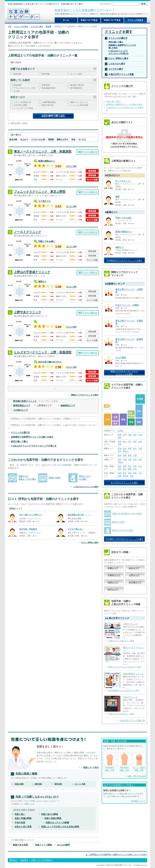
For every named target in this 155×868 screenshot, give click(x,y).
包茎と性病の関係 (53, 818)
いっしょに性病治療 (79, 105)
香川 (125, 469)
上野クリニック (130, 624)
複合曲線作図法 (49, 88)
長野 (120, 444)
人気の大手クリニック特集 (121, 74)
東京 (120, 451)
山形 (140, 435)
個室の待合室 (48, 105)
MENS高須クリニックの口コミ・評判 (124, 690)
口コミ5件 (71, 166)
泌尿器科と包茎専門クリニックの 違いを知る (122, 46)
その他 (16, 91)
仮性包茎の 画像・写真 (110, 762)
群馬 (130, 449)
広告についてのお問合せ (42, 860)
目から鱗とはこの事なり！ (31, 515)
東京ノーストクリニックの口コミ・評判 (125, 667)
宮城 (130, 435)
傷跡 (117, 197)
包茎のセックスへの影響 (57, 823)
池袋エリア (113, 582)
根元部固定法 (76, 88)
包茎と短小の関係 (49, 814)
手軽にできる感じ (47, 241)
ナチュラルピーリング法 (24, 88)
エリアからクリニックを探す (124, 483)
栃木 (125, 449)
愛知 (130, 455)
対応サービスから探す (123, 530)
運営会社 (13, 860)
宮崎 (120, 476)
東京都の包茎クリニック (25, 401)
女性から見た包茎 (23, 827)
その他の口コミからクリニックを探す (124, 260)
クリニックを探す (21, 27)
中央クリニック (130, 697)
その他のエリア (21, 410)
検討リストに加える (88, 152)
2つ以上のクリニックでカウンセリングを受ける (34, 446)
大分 (140, 473)
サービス (82, 139)
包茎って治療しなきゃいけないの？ (37, 797)
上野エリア (134, 575)
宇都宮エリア (114, 575)
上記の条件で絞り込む (53, 116)
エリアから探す (37, 27)
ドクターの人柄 (38, 139)
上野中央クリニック (28, 312)
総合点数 (13, 139)
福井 (135, 442)
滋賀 (120, 459)
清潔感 (51, 139)
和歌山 (120, 462)
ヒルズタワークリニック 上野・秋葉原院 (43, 352)
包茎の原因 (19, 784)
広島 (135, 466)
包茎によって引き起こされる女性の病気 (60, 827)
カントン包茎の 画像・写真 (139, 762)
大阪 (130, 459)
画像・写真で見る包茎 (137, 776)
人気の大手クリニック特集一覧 (132, 721)
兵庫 (135, 459)
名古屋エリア (135, 582)
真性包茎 (46, 74)
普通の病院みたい (47, 161)
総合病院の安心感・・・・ (79, 515)
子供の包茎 (20, 823)
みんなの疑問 (63, 845)
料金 (73, 139)
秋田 (135, 435)
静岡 (125, 455)
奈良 (140, 459)
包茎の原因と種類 (26, 774)
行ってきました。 (124, 181)
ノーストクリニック (28, 232)
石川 (130, 442)
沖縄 (132, 476)
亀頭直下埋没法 (77, 85)
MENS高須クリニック (133, 674)
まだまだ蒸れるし (76, 529)
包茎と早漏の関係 (23, 818)
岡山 (130, 466)
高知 (135, 469)
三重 (135, 455)
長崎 (130, 473)
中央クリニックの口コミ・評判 (121, 714)
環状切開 (17, 85)
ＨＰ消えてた (45, 201)
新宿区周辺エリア (22, 406)
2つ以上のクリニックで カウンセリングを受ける (119, 52)
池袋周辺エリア (68, 406)
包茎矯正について (138, 801)
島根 (125, 466)
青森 (120, 435)
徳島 (120, 469)
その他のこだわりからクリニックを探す (124, 539)
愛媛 (130, 469)
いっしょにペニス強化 (23, 108)
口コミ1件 (71, 247)
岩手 (125, 435)
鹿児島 (126, 476)
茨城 (120, 449)
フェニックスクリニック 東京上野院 (40, 192)
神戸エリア (113, 589)
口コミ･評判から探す (90, 543)
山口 (140, 466)
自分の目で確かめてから (50, 362)
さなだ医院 (121, 358)
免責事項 (24, 860)
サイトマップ (105, 3)
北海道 (120, 431)
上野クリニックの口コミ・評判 (121, 641)
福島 (120, 437)
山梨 (140, 442)
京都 (125, 459)
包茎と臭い (20, 814)
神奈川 (126, 451)
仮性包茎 (17, 74)
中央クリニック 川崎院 (127, 305)
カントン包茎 (76, 74)
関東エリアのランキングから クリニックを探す (124, 373)
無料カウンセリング (79, 102)
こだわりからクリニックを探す (86, 487)
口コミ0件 (71, 327)
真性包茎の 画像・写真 (124, 762)
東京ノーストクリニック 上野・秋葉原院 (43, 151)
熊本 (135, 473)
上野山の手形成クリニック (32, 272)
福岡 (120, 473)
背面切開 (46, 85)
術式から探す (55, 478)
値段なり (42, 282)
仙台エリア (134, 568)
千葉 (140, 449)
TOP (10, 27)
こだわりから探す (117, 64)
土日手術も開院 (20, 105)
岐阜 (120, 455)
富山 (125, 442)
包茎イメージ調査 (43, 845)
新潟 (120, 442)
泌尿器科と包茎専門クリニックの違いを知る (32, 437)
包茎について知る (91, 767)
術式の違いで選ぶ (19, 441)
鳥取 (120, 466)
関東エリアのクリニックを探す (85, 395)
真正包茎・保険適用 (28, 529)
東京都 (48, 27)
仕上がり (24, 139)
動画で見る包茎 (20, 845)
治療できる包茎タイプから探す (127, 514)
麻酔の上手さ (63, 139)
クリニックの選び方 (20, 432)
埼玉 (135, 449)
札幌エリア (113, 568)
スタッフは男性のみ (22, 102)
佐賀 (125, 473)
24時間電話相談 (49, 102)
